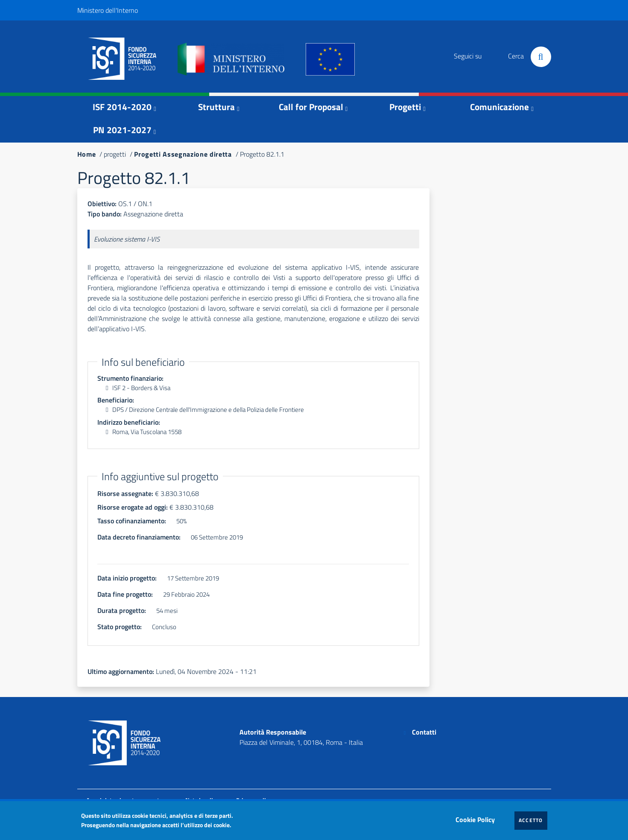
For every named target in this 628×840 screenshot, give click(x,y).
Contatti (424, 732)
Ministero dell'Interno (108, 10)
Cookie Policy (477, 817)
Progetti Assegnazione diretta (183, 154)
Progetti (405, 107)
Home (87, 154)
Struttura (216, 107)
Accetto (533, 820)
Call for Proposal (311, 107)
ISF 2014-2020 (122, 107)
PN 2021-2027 (122, 130)
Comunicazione (499, 107)
